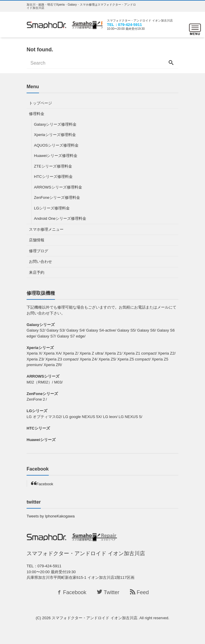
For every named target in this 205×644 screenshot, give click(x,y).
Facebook (45, 484)
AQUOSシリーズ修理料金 (56, 145)
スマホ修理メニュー (46, 229)
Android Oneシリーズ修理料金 (60, 218)
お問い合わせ (40, 262)
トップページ (40, 103)
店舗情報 (37, 240)
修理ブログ (39, 251)
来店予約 (37, 272)
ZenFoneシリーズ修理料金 (57, 198)
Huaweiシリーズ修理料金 (56, 156)
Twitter (108, 592)
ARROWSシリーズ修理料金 (58, 187)
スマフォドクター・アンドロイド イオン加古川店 (95, 618)
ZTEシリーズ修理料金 (53, 166)
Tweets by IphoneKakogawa (51, 516)
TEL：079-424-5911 (125, 25)
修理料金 (37, 114)
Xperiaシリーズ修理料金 (55, 135)
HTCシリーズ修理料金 (53, 177)
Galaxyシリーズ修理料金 (55, 124)
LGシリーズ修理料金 (52, 208)
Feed (139, 592)
